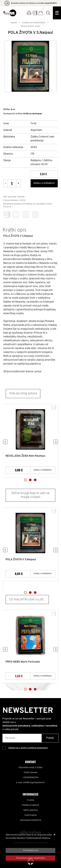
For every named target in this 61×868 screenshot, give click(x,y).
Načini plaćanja (31, 810)
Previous (5, 442)
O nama (30, 800)
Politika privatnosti (30, 805)
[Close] (30, 850)
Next (56, 442)
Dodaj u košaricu (44, 183)
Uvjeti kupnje (30, 815)
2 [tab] (30, 480)
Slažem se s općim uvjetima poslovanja (28, 748)
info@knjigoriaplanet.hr (34, 783)
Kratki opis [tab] (15, 230)
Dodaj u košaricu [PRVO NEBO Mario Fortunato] (43, 676)
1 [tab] (25, 480)
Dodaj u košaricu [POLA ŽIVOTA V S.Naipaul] (43, 574)
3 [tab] (35, 480)
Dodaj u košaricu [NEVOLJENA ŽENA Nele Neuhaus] (43, 470)
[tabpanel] (30, 441)
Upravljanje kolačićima (31, 820)
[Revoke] (30, 858)
